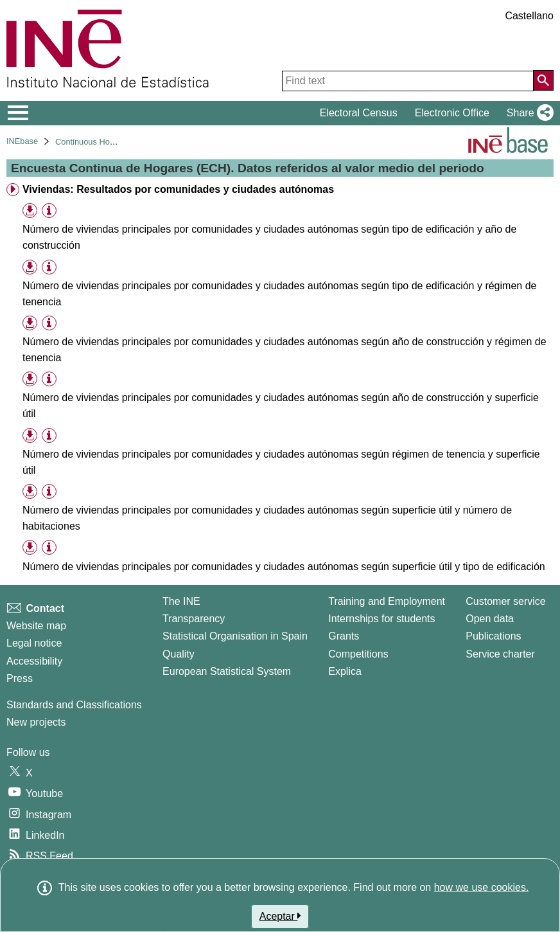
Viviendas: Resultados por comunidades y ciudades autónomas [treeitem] (178, 189)
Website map (36, 626)
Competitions (358, 654)
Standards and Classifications (74, 705)
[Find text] (408, 81)
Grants (344, 636)
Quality (179, 654)
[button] (528, 113)
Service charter (500, 654)
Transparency (194, 619)
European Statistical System (227, 671)
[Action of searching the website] (543, 80)
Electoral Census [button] (359, 113)
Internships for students (381, 619)
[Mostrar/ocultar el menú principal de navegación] (18, 113)
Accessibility (34, 661)
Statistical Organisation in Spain (235, 636)
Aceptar (280, 916)
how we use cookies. (482, 887)
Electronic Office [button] (452, 113)
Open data (490, 619)
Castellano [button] (529, 16)
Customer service (505, 601)
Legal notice (34, 643)
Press (20, 678)
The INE (181, 601)
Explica (345, 671)
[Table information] (49, 211)
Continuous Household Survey (111, 142)
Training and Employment (387, 601)
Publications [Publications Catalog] (493, 636)
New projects (36, 722)
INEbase (22, 141)
